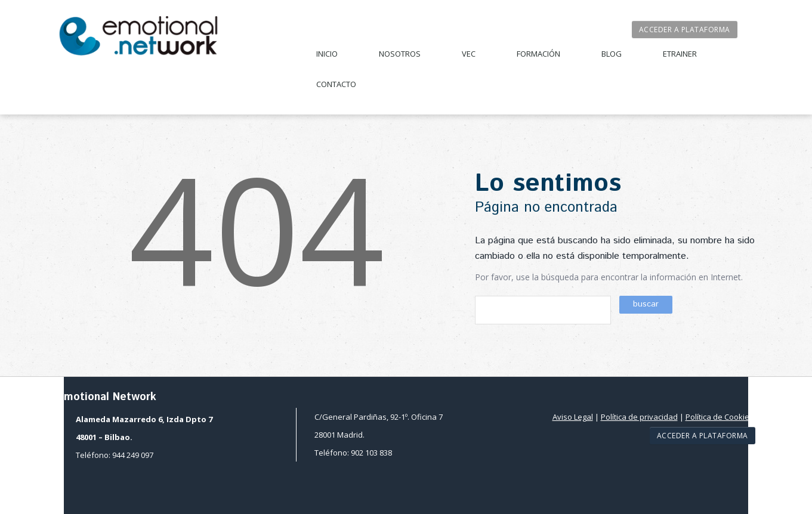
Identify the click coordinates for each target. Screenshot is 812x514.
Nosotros (400, 54)
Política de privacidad (639, 417)
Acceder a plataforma (685, 30)
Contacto (336, 84)
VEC (469, 54)
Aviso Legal (573, 417)
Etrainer (680, 54)
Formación (538, 54)
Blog (612, 54)
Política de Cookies (720, 417)
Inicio (327, 54)
